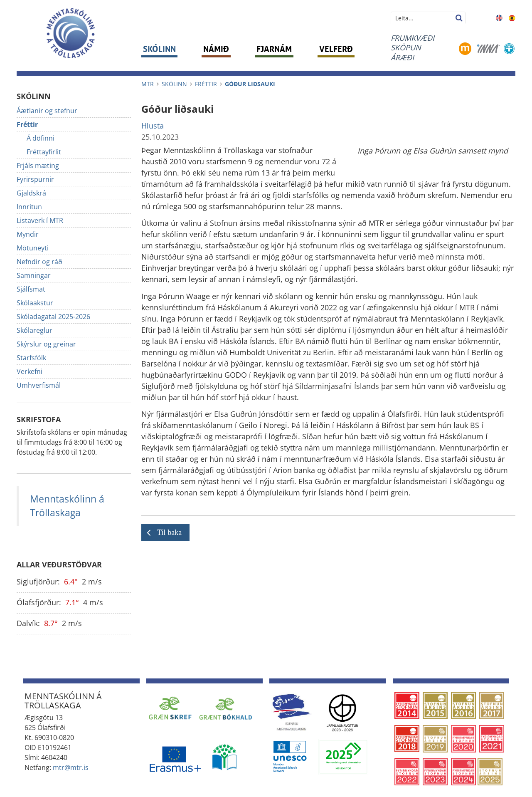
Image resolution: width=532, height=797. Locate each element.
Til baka (169, 532)
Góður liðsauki (250, 84)
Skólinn (174, 84)
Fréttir (206, 84)
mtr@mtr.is (71, 767)
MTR (148, 84)
